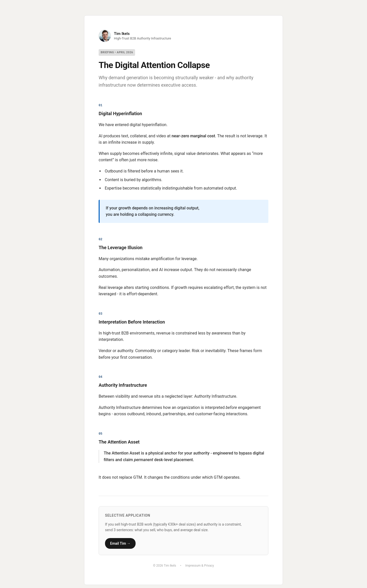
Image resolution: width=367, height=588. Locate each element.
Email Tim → (120, 543)
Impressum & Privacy (200, 566)
